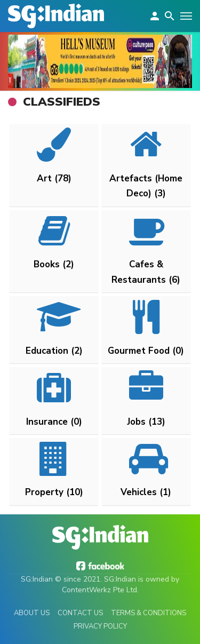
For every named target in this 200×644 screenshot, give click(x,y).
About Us (32, 613)
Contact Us (80, 613)
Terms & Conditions (149, 613)
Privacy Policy (100, 626)
